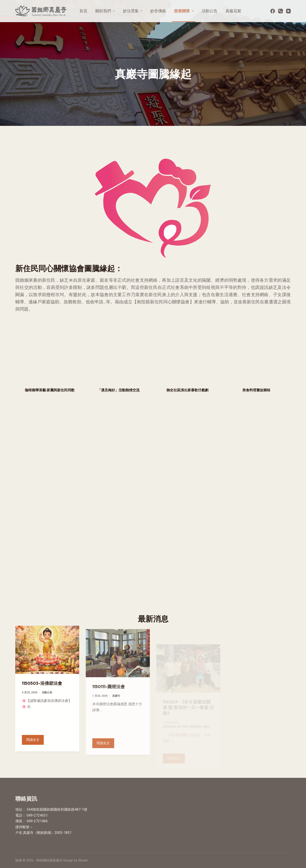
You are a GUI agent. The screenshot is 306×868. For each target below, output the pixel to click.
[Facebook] (273, 11)
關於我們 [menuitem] (106, 11)
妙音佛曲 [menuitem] (158, 11)
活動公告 (47, 698)
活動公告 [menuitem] (210, 11)
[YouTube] (288, 11)
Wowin (83, 860)
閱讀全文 (35, 744)
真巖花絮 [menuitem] (233, 11)
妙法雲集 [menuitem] (133, 11)
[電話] (281, 11)
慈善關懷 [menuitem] (184, 11)
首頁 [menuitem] (83, 11)
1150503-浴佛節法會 (42, 688)
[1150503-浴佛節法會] (47, 655)
